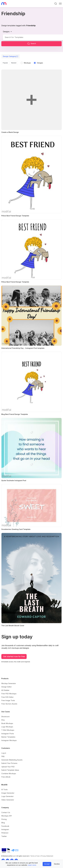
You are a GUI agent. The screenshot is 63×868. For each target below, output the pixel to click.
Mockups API (7, 814)
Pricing (4, 817)
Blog (3, 821)
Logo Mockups (7, 725)
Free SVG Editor (7, 695)
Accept (47, 864)
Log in (4, 751)
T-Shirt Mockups (8, 728)
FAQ (3, 755)
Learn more (32, 865)
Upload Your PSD (8, 765)
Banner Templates (8, 735)
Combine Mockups (9, 772)
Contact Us (6, 811)
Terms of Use (35, 854)
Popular (5, 63)
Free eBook (6, 775)
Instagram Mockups (9, 738)
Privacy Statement (47, 854)
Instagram (5, 828)
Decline (57, 864)
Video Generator (8, 798)
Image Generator (8, 791)
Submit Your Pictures (9, 761)
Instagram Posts (8, 732)
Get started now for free (14, 655)
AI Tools (4, 788)
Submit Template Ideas (10, 768)
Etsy (3, 718)
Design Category (9, 56)
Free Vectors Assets (9, 702)
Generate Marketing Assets (12, 758)
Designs (6, 32)
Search (32, 44)
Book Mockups (7, 721)
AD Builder (5, 688)
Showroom (5, 715)
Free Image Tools (8, 699)
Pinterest (5, 831)
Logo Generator (7, 795)
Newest (14, 63)
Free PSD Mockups (9, 692)
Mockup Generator (9, 682)
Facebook (5, 824)
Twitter (4, 834)
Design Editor (6, 685)
